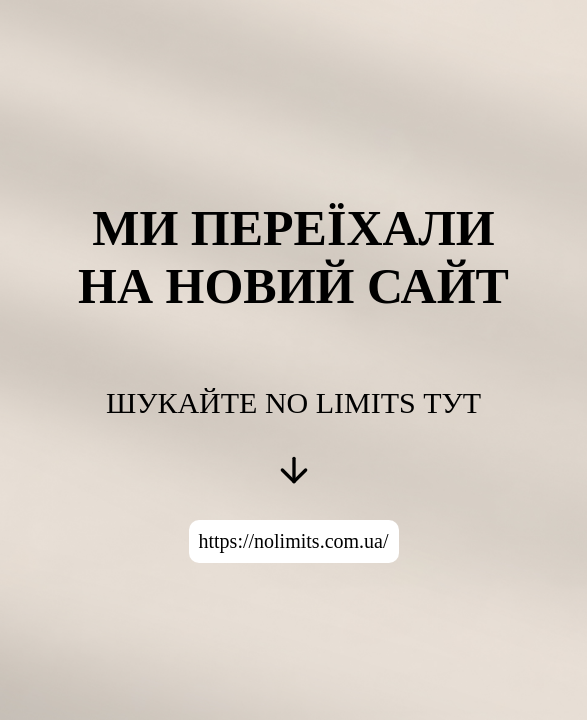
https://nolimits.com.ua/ (294, 541)
